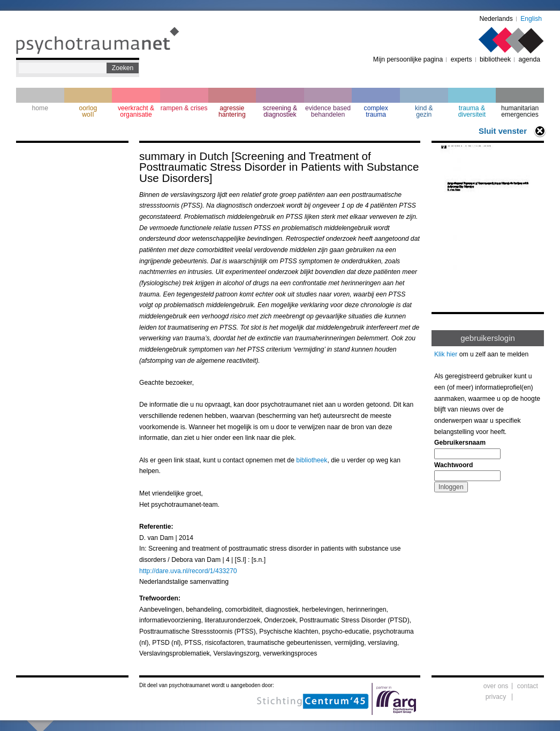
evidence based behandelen (328, 111)
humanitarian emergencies (520, 111)
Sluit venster (503, 131)
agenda (529, 59)
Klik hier (446, 354)
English (531, 19)
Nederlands (496, 19)
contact (528, 686)
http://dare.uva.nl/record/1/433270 (188, 571)
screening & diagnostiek (280, 111)
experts (461, 59)
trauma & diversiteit (472, 111)
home (40, 108)
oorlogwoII (88, 111)
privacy (496, 697)
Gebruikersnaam (460, 443)
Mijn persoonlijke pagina (408, 59)
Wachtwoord (453, 465)
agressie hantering (232, 111)
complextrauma (376, 111)
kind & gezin (424, 111)
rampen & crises (184, 108)
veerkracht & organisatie (136, 111)
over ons (496, 686)
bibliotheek (495, 59)
